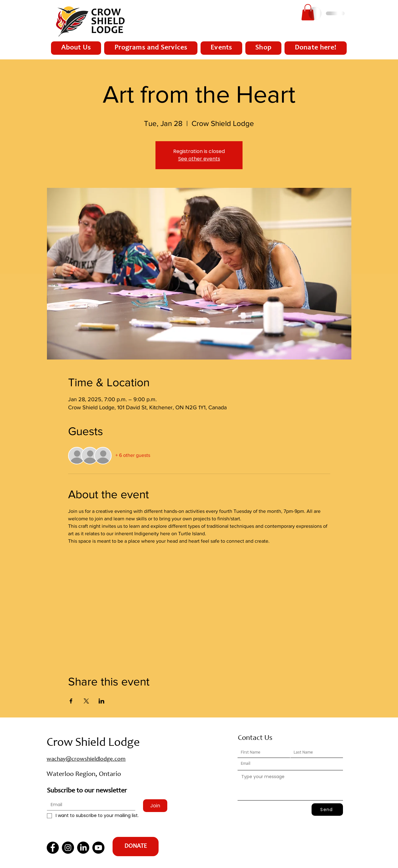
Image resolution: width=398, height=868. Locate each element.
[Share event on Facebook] (71, 701)
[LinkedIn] (83, 848)
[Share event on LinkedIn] (102, 701)
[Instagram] (68, 848)
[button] (308, 12)
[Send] (327, 810)
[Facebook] (53, 848)
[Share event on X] (86, 701)
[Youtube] (98, 848)
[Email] (89, 805)
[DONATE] (136, 847)
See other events (199, 159)
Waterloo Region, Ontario (84, 774)
